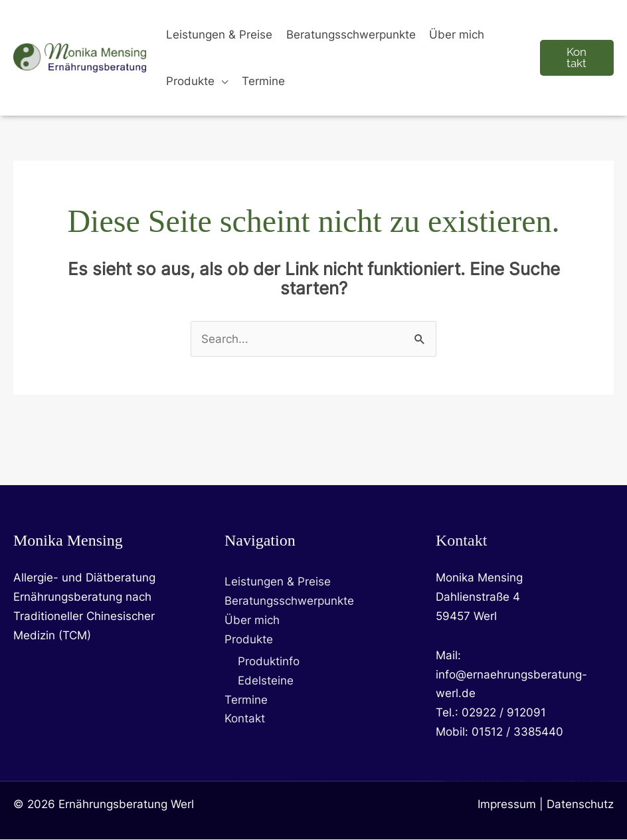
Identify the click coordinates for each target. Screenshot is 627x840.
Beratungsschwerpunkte (289, 601)
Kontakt (245, 719)
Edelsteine (266, 681)
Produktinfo (269, 661)
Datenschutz (580, 805)
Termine (246, 700)
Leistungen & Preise (278, 582)
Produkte (249, 639)
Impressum (507, 805)
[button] (221, 81)
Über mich (252, 620)
